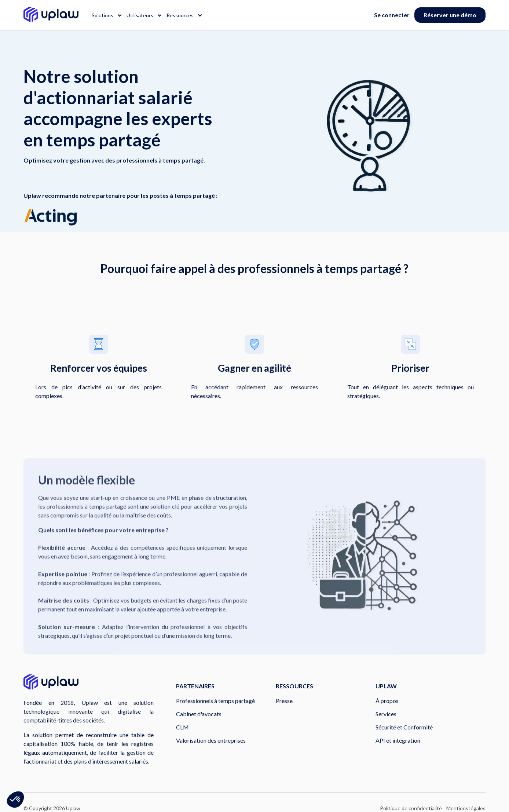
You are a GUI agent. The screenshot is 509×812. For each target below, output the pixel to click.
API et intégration (398, 740)
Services (386, 714)
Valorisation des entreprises (211, 740)
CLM (182, 727)
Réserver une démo (450, 15)
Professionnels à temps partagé (215, 701)
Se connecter (392, 15)
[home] (51, 15)
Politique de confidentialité (411, 808)
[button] (105, 15)
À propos (387, 701)
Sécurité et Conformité (404, 727)
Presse (284, 701)
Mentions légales (466, 808)
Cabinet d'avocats (199, 714)
